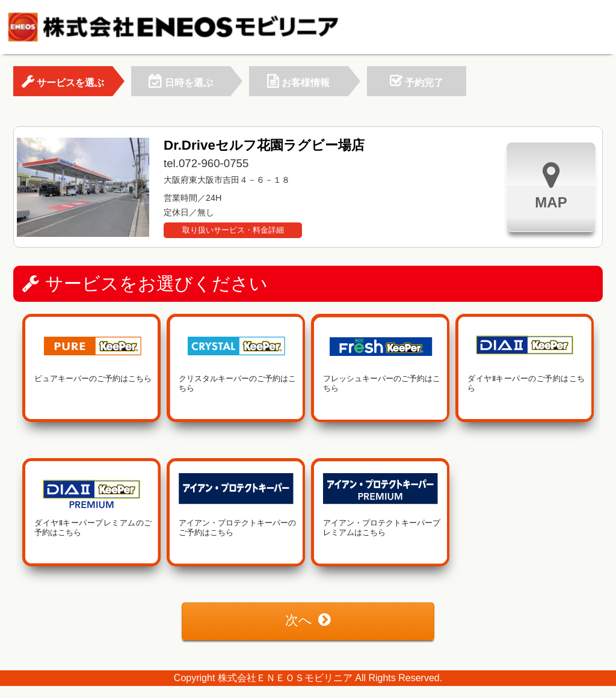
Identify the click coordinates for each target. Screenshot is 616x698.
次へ (308, 620)
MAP (551, 185)
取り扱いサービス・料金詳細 (233, 230)
